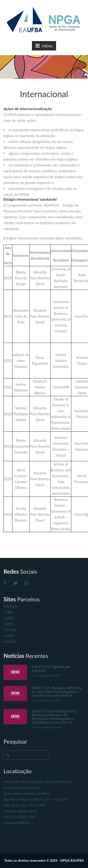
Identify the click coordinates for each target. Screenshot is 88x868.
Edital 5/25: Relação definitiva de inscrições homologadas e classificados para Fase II (57, 691)
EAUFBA (10, 606)
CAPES (9, 618)
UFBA (8, 612)
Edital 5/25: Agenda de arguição (51, 668)
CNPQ (9, 624)
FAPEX (9, 636)
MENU (44, 46)
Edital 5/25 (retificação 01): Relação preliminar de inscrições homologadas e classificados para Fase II (54, 716)
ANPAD (10, 641)
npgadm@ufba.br (17, 823)
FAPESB (10, 630)
